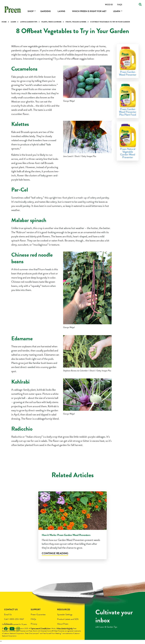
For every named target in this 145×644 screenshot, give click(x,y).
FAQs (33, 619)
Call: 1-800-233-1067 (14, 619)
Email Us (8, 614)
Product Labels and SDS (68, 619)
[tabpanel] (72, 527)
